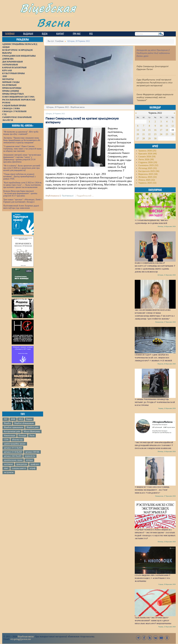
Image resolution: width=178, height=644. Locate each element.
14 (144, 130)
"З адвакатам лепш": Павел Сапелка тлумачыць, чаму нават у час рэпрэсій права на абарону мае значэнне (23, 149)
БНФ (13, 419)
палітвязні (8, 464)
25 (167, 134)
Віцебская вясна (26, 636)
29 (149, 138)
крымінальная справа (13, 460)
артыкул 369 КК (32, 452)
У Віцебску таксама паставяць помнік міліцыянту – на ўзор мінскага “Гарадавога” (152, 490)
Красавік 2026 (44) (148, 154)
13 (138, 130)
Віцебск (7, 423)
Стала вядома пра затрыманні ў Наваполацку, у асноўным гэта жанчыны (153, 578)
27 (138, 138)
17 (161, 130)
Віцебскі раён (33, 427)
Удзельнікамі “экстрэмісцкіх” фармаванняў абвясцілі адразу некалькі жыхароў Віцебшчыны (153, 621)
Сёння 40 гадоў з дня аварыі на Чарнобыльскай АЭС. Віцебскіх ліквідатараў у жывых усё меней (153, 358)
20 (138, 134)
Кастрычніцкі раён (12, 431)
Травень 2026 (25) (147, 151)
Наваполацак (10, 436)
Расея (32, 436)
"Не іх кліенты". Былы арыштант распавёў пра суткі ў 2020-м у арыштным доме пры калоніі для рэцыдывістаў (22, 168)
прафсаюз (35, 464)
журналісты (30, 456)
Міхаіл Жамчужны (32, 431)
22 (149, 134)
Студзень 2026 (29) (148, 162)
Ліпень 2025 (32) (147, 180)
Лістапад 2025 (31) (148, 168)
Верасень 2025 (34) (148, 174)
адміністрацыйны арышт (15, 444)
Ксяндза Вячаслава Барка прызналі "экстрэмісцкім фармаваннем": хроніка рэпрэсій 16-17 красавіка (20, 193)
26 (173, 134)
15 (149, 130)
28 (144, 138)
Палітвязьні (68, 196)
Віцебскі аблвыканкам (24, 423)
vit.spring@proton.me (21, 639)
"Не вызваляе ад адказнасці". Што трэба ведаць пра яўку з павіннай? (21, 133)
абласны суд (17, 440)
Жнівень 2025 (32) (148, 177)
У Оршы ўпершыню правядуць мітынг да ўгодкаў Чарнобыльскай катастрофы (155, 402)
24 (161, 134)
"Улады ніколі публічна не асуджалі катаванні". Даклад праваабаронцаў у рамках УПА (20, 176)
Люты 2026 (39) (146, 160)
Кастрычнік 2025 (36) (149, 171)
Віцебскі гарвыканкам (14, 427)
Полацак (22, 436)
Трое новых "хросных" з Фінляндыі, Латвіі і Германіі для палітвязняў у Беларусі (23, 201)
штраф (32, 468)
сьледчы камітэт (19, 468)
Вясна (53, 23)
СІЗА (6, 440)
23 (155, 134)
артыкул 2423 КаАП (13, 456)
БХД (21, 419)
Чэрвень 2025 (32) (147, 183)
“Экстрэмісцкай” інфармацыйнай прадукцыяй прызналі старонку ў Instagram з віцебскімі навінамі (154, 445)
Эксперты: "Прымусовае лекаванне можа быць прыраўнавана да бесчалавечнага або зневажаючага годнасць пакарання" (22, 140)
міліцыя (29, 460)
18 (167, 130)
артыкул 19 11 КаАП (13, 448)
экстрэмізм (9, 472)
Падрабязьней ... (85, 196)
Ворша (29, 419)
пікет (6, 468)
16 (155, 130)
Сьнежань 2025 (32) (148, 165)
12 (173, 126)
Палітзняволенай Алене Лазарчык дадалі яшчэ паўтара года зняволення (21, 207)
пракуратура (22, 464)
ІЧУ (6, 419)
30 (155, 138)
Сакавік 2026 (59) (147, 157)
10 (161, 126)
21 (144, 134)
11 (167, 126)
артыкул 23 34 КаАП (13, 452)
